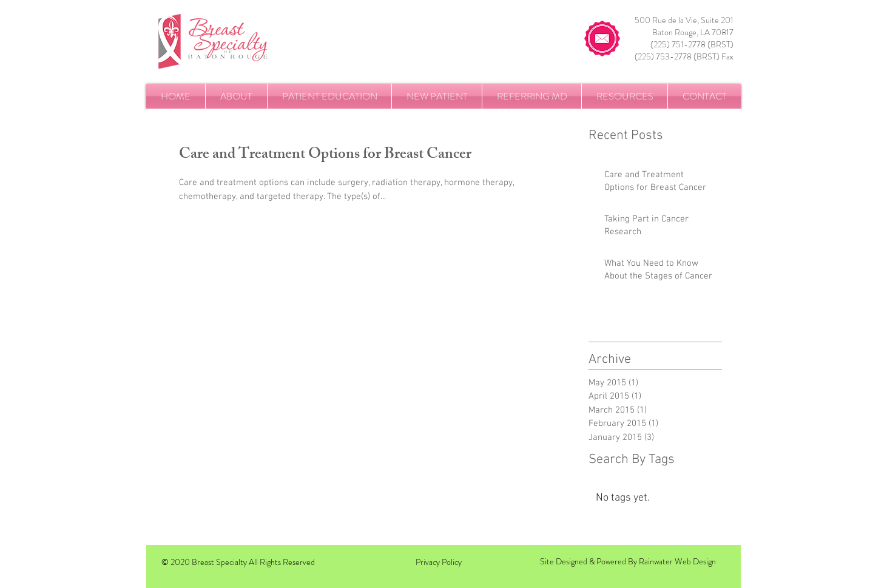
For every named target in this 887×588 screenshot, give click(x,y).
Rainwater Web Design (677, 561)
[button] (236, 96)
